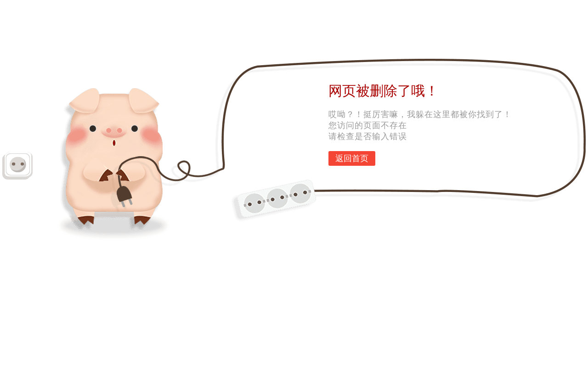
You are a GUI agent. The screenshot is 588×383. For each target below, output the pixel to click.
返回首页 (352, 158)
